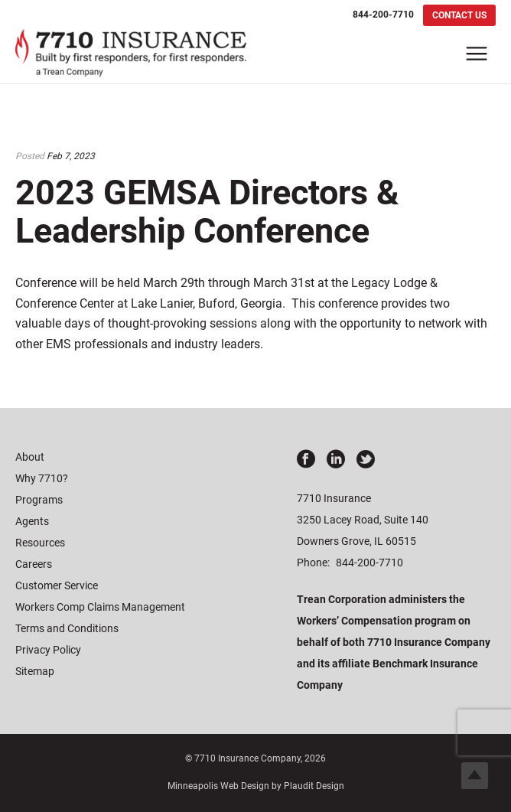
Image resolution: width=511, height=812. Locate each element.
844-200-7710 (369, 563)
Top (475, 776)
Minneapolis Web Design (218, 786)
